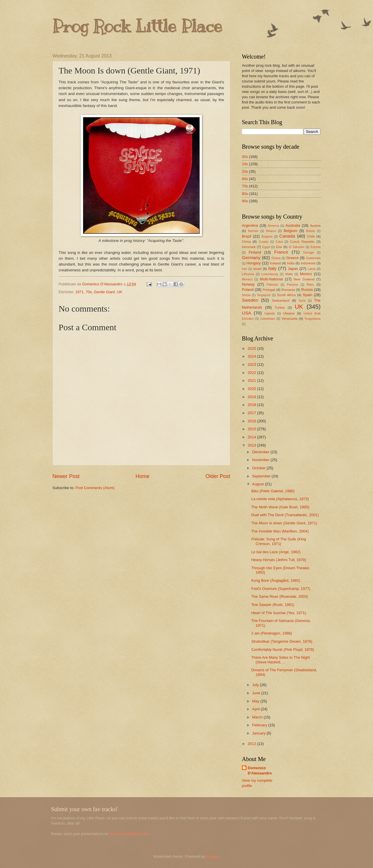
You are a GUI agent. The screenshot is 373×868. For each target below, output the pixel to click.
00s (245, 157)
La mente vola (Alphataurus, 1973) (280, 499)
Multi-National (271, 279)
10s (245, 164)
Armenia (273, 226)
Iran (244, 269)
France (281, 252)
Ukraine (289, 313)
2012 (252, 744)
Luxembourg (270, 274)
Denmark (249, 247)
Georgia (308, 253)
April (256, 709)
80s (245, 194)
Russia (307, 290)
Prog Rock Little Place (137, 26)
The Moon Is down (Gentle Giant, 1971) (284, 523)
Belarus (271, 231)
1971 (79, 292)
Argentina (250, 225)
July (256, 685)
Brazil (247, 236)
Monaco (247, 279)
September (262, 476)
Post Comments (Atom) (95, 488)
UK (119, 292)
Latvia (312, 269)
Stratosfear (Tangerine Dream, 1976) (282, 641)
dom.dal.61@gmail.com (130, 834)
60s (245, 179)
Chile (311, 236)
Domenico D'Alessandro (260, 771)
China (246, 242)
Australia (293, 225)
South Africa (286, 295)
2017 (252, 413)
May (256, 701)
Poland (248, 290)
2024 (252, 356)
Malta (289, 274)
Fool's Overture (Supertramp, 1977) (281, 589)
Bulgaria (267, 237)
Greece (293, 258)
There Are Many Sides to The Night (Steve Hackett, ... (280, 660)
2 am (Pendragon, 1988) (272, 633)
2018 (252, 405)
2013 (252, 445)
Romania (288, 290)
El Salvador (297, 247)
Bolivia (310, 231)
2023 (252, 364)
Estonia (316, 247)
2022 (252, 373)
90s (245, 201)
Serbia (246, 295)
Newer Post (66, 476)
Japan (293, 269)
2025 (252, 348)
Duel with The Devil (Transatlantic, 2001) (285, 515)
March (258, 717)
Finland (255, 252)
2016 (252, 421)
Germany (251, 258)
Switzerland (281, 301)
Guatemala (313, 258)
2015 (252, 429)
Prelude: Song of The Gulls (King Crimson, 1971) (279, 541)
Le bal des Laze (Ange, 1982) (276, 552)
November (261, 460)
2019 (252, 397)
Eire (279, 247)
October (259, 468)
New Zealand (304, 279)
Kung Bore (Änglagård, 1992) (276, 580)
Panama (292, 285)
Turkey (280, 308)
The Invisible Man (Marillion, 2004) (280, 531)
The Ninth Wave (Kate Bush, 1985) (280, 507)
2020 (252, 389)
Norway (248, 284)
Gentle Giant (104, 292)
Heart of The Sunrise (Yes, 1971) (279, 613)
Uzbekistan (268, 319)
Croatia (263, 242)
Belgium (290, 231)
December (261, 452)
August (258, 484)
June (257, 693)
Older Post (218, 476)
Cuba (279, 242)
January (259, 733)
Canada (287, 236)
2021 (252, 381)
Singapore (264, 295)
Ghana (276, 258)
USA (247, 313)
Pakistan (272, 285)
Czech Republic (302, 242)
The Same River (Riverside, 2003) (280, 596)
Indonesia (308, 263)
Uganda (270, 313)
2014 (252, 437)
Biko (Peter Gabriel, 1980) (273, 491)
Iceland (275, 263)
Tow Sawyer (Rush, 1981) (273, 605)
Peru (310, 284)
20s (245, 172)
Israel (257, 269)
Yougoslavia (313, 319)
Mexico (306, 274)
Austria (315, 226)
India (291, 263)
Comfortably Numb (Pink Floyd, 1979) (283, 650)
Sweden (250, 300)
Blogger (212, 856)
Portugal (269, 290)
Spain (308, 295)
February (260, 725)
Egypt (266, 247)
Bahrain (253, 231)
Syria (302, 301)
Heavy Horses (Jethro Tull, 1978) (279, 560)
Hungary (254, 263)
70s (89, 292)
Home (142, 476)
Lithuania (248, 274)
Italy (272, 268)
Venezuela (289, 319)
